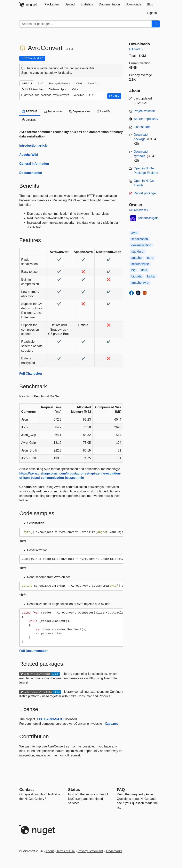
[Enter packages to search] (86, 24)
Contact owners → (140, 210)
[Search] (156, 24)
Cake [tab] (75, 89)
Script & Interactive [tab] (32, 89)
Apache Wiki (29, 155)
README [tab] (30, 111)
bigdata (137, 276)
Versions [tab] (29, 120)
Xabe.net (111, 724)
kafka (151, 276)
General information (34, 164)
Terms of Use (66, 851)
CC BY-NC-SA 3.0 (52, 719)
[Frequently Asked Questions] (121, 790)
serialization (140, 239)
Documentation (31, 173)
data (144, 270)
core (150, 258)
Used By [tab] (104, 111)
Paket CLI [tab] (93, 83)
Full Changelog (31, 374)
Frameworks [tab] (53, 111)
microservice (140, 264)
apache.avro (140, 283)
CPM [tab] (79, 83)
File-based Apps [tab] (57, 89)
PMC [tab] (40, 83)
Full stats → (136, 49)
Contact (27, 790)
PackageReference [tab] (60, 83)
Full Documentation (34, 651)
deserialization (141, 245)
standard (138, 251)
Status (74, 790)
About (50, 851)
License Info (142, 127)
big (134, 270)
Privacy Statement (90, 851)
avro (135, 233)
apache (137, 258)
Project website (144, 111)
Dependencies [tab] (80, 111)
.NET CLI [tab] (27, 83)
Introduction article (33, 146)
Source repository (146, 119)
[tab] (52, 4)
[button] (114, 96)
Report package (145, 193)
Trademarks (114, 851)
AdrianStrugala (148, 218)
